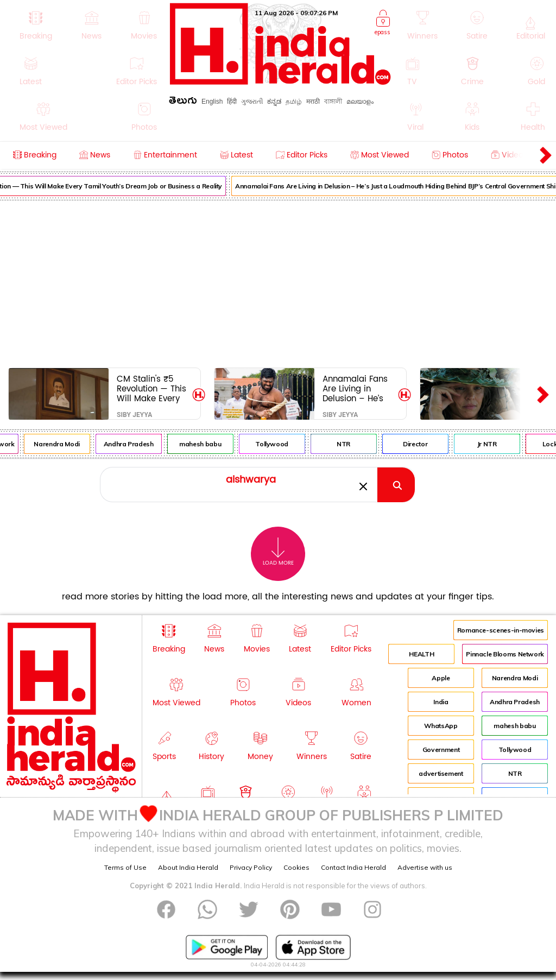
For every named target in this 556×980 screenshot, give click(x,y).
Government (441, 750)
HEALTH (421, 654)
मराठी (313, 102)
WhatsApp (441, 726)
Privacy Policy (251, 867)
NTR (354, 444)
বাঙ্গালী (333, 102)
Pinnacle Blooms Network (505, 654)
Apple (441, 678)
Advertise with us (425, 867)
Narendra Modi (67, 444)
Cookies (296, 867)
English (212, 102)
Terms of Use (125, 867)
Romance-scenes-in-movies (501, 630)
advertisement (441, 773)
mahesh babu (211, 444)
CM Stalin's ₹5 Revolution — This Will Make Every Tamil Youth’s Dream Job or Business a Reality (153, 388)
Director (426, 444)
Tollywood (283, 444)
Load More (278, 552)
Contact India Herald (353, 867)
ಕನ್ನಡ (274, 102)
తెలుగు (183, 102)
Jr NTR (497, 444)
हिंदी (232, 102)
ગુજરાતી (252, 102)
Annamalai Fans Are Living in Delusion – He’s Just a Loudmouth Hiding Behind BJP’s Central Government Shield (358, 388)
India (441, 702)
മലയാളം (360, 102)
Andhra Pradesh (139, 444)
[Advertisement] (278, 282)
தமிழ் (294, 102)
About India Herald (188, 867)
